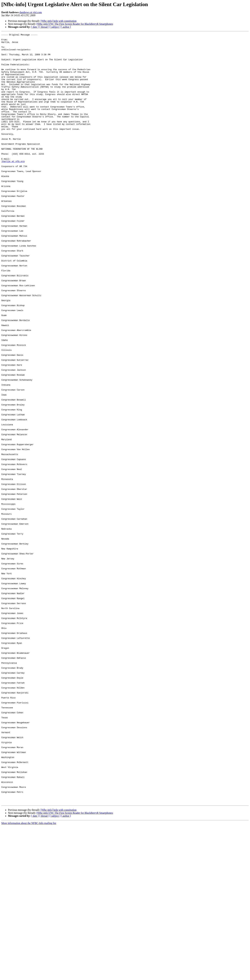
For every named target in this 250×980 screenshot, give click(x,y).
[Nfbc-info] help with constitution (58, 21)
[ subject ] (55, 27)
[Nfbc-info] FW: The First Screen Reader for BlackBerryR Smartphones (75, 24)
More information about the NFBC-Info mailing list (29, 977)
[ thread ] (44, 27)
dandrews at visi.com (31, 12)
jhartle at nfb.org (13, 187)
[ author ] (66, 27)
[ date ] (35, 27)
